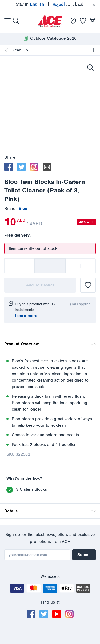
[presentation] (50, 21)
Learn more (26, 316)
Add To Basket (40, 285)
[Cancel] (94, 5)
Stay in (30, 4)
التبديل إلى (69, 4)
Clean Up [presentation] (19, 50)
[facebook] (9, 167)
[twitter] (21, 167)
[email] (47, 167)
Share (10, 157)
